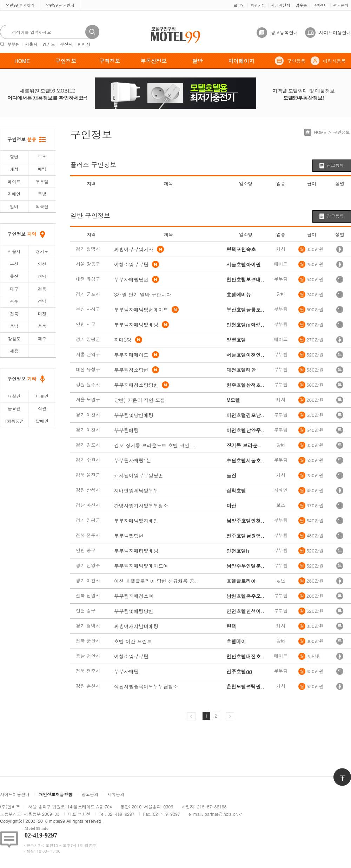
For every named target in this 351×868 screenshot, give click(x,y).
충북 (42, 326)
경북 (42, 289)
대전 (42, 314)
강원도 (14, 338)
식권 (42, 408)
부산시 (66, 44)
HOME (22, 61)
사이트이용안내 (335, 32)
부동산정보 (154, 61)
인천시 (84, 44)
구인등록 (296, 61)
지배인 (14, 194)
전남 (42, 301)
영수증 (301, 5)
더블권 (42, 396)
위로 (338, 771)
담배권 (42, 421)
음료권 (14, 408)
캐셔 (14, 169)
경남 (42, 276)
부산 (14, 264)
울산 (14, 276)
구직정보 (110, 61)
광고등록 (335, 165)
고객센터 (320, 5)
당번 (14, 157)
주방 (42, 194)
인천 (42, 264)
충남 (14, 326)
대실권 (14, 396)
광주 (14, 301)
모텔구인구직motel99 (171, 28)
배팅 (42, 169)
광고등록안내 (284, 32)
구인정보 (66, 61)
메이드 (14, 181)
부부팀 (14, 44)
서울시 (31, 44)
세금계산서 (281, 5)
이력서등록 (334, 61)
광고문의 (341, 5)
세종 (14, 351)
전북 (14, 314)
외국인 (42, 206)
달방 (198, 61)
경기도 (49, 44)
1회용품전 (14, 421)
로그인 (239, 5)
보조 (42, 157)
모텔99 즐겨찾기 (20, 5)
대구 (14, 289)
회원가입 (258, 5)
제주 (42, 338)
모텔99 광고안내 (60, 5)
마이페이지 (241, 61)
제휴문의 (116, 794)
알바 (14, 206)
